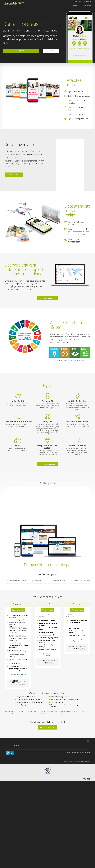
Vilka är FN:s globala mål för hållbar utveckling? (70, 360)
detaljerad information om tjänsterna (18, 675)
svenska (87, 1)
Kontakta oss (87, 6)
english (69, 752)
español (74, 752)
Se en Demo (13, 174)
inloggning (77, 1)
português (88, 752)
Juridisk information (85, 762)
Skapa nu (21, 51)
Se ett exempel (74, 625)
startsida (76, 6)
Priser (7, 745)
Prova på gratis (47, 298)
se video (51, 51)
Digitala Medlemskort (76, 91)
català (78, 752)
